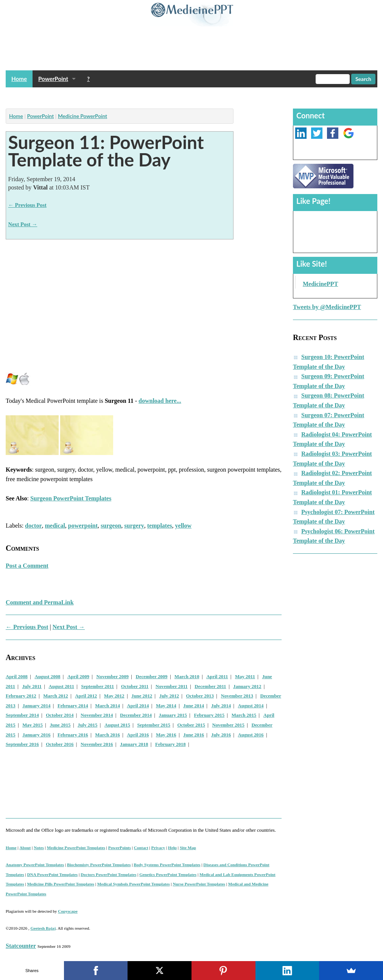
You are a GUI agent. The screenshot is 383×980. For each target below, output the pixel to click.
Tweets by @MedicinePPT (327, 307)
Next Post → (23, 224)
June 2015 (60, 725)
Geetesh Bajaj (43, 928)
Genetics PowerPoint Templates (168, 874)
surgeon (111, 526)
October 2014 (60, 715)
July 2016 (221, 735)
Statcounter (21, 946)
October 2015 (191, 725)
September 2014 (22, 715)
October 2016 (60, 744)
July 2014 (221, 706)
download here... (160, 401)
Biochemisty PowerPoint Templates (99, 865)
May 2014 (166, 706)
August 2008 (48, 677)
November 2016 (97, 744)
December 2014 (136, 715)
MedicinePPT (320, 284)
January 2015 (173, 715)
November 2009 (113, 677)
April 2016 (138, 735)
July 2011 (32, 686)
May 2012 (114, 696)
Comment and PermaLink (40, 602)
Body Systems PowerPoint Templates (167, 865)
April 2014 (138, 706)
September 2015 (154, 725)
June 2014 (194, 706)
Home (19, 79)
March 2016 (107, 735)
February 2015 (209, 715)
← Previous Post (27, 205)
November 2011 (172, 686)
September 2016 (22, 744)
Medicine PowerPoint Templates (76, 848)
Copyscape (68, 911)
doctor (33, 526)
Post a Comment (27, 566)
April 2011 (217, 677)
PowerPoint (53, 79)
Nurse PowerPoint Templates (199, 884)
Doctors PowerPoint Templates (108, 874)
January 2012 (247, 686)
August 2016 (251, 735)
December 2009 (152, 677)
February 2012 (21, 696)
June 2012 (142, 696)
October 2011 (135, 686)
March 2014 (107, 706)
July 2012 (169, 696)
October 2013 (200, 696)
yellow (184, 526)
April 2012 (86, 696)
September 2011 (97, 686)
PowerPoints (120, 848)
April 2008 (17, 677)
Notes (39, 848)
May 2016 (166, 735)
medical (55, 526)
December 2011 (210, 686)
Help (172, 848)
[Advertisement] (143, 96)
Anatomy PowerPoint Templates (35, 865)
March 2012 (56, 696)
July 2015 (87, 725)
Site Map (188, 848)
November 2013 (237, 696)
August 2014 (251, 706)
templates (160, 526)
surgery (134, 526)
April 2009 (78, 677)
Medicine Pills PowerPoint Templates (61, 884)
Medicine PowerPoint (83, 116)
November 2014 (97, 715)
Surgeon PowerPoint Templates (71, 498)
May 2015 (33, 725)
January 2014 (36, 706)
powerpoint (83, 526)
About (25, 848)
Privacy (158, 848)
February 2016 (73, 735)
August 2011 (61, 686)
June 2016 (194, 735)
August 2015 (117, 725)
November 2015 (228, 725)
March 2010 (187, 677)
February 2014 (73, 706)
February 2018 (170, 744)
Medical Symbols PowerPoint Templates (134, 884)
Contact (141, 848)
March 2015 (244, 715)
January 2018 (134, 744)
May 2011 (245, 677)
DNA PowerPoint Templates (53, 874)
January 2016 (36, 735)
